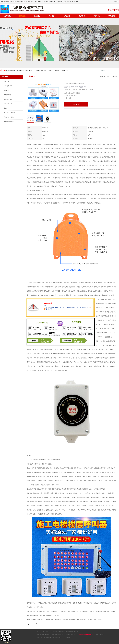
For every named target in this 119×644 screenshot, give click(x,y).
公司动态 (67, 16)
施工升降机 (89, 89)
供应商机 (22, 16)
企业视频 (37, 16)
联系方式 (112, 16)
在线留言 (76, 104)
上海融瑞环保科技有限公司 (87, 635)
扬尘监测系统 (8, 86)
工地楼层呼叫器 (9, 122)
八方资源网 (48, 637)
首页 (108, 77)
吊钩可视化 (7, 90)
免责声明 (54, 637)
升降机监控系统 (9, 117)
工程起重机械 (81, 89)
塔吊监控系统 (8, 104)
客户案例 (82, 16)
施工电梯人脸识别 (9, 113)
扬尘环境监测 (8, 99)
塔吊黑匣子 (7, 81)
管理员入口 (61, 637)
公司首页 (7, 16)
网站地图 (67, 637)
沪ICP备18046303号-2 (72, 635)
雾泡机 (6, 108)
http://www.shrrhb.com (33, 624)
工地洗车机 (7, 95)
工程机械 (74, 89)
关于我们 (52, 16)
